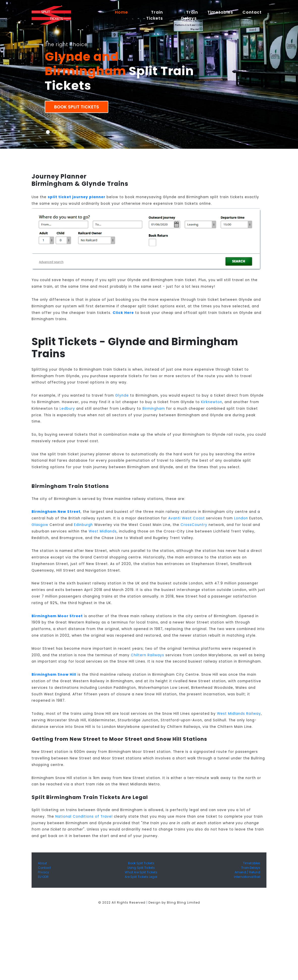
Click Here (123, 313)
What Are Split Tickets (141, 872)
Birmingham (154, 409)
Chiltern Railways (147, 655)
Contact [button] (252, 12)
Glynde (122, 395)
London (241, 518)
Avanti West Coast (187, 518)
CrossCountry (194, 525)
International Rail (247, 877)
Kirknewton (212, 402)
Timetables (220, 12)
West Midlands (103, 531)
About (42, 863)
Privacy (43, 872)
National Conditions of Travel (84, 816)
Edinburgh (83, 525)
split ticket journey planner (77, 197)
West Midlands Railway (239, 714)
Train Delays (251, 868)
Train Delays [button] (190, 15)
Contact (44, 868)
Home (124, 12)
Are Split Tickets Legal (141, 877)
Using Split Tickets (141, 868)
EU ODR (43, 877)
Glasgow (40, 525)
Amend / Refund (247, 872)
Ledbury (67, 409)
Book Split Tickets (77, 107)
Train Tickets (155, 15)
